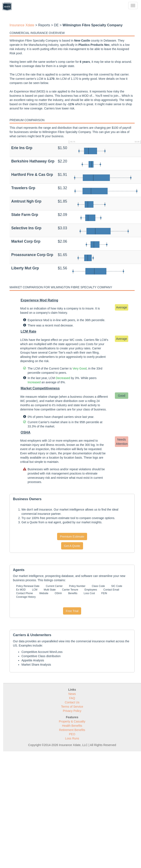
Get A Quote (72, 546)
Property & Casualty (72, 721)
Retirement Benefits (72, 730)
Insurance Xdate (22, 25)
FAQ (72, 698)
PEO (72, 734)
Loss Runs (72, 738)
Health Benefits (72, 726)
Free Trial (72, 611)
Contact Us (72, 702)
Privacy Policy (72, 711)
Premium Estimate (72, 536)
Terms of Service (72, 707)
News (72, 694)
